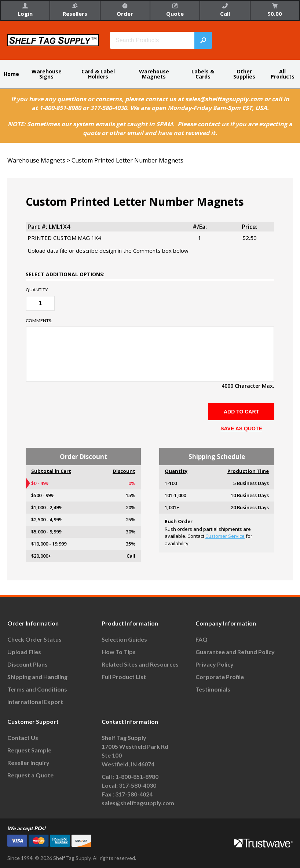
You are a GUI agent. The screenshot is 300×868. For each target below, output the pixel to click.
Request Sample (29, 750)
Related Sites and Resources (140, 664)
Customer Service (225, 536)
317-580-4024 (134, 794)
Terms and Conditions (37, 689)
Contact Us (23, 738)
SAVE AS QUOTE (241, 428)
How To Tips (119, 652)
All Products (283, 74)
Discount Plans (28, 664)
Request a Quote (30, 775)
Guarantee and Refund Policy (235, 652)
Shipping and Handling (37, 677)
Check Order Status (34, 639)
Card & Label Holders (98, 74)
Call (225, 10)
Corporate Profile (220, 677)
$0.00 (275, 10)
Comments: (39, 321)
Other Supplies (244, 74)
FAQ (202, 639)
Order (125, 10)
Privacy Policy (215, 664)
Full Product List (124, 677)
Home (11, 74)
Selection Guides (124, 639)
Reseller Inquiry (28, 763)
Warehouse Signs (47, 74)
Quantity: (37, 290)
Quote (175, 10)
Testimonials (213, 689)
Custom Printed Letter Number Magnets (127, 160)
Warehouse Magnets (154, 74)
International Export (35, 702)
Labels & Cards (203, 74)
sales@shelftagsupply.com (138, 803)
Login (25, 10)
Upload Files (24, 652)
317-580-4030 (138, 785)
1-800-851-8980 (137, 776)
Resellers (75, 10)
